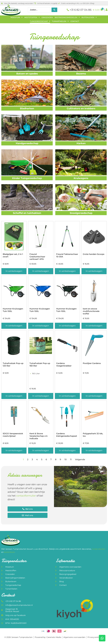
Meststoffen (32, 17)
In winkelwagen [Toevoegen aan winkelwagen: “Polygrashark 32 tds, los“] (94, 450)
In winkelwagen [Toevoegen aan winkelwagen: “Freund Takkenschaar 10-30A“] (67, 271)
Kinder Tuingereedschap (27, 178)
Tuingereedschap (40, 21)
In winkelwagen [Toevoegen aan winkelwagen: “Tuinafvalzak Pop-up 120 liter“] (14, 396)
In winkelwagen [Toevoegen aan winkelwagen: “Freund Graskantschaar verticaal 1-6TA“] (41, 271)
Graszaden (47, 17)
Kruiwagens (81, 178)
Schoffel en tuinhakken (27, 213)
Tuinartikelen (60, 21)
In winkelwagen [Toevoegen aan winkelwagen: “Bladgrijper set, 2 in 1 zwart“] (14, 271)
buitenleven (9, 552)
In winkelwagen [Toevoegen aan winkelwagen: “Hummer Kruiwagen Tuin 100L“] (14, 326)
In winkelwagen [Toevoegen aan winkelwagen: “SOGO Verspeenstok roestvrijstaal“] (14, 450)
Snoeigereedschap (81, 213)
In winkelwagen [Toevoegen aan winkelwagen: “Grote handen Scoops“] (94, 271)
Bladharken (27, 108)
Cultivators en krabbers (81, 108)
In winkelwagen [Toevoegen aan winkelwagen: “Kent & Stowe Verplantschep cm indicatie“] (41, 450)
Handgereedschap (27, 143)
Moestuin (16, 17)
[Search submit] (54, 10)
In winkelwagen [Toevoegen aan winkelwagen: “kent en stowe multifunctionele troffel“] (94, 326)
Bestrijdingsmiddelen (67, 17)
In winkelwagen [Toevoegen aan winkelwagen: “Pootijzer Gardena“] (94, 396)
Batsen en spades (27, 74)
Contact (75, 21)
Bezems (81, 74)
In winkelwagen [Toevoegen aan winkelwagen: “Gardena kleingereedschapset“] (67, 450)
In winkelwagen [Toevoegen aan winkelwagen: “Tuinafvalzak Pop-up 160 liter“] (41, 396)
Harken (81, 143)
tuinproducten (99, 549)
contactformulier (26, 496)
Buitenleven (89, 17)
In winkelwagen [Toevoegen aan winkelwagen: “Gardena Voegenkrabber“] (67, 396)
